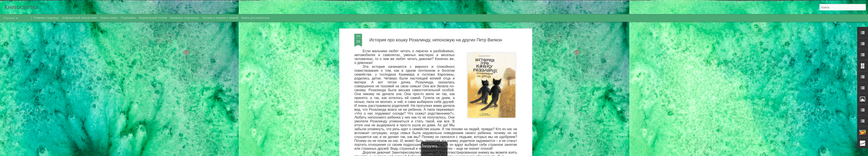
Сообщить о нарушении (488, 154)
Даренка (471, 58)
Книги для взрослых (256, 18)
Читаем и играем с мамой (220, 18)
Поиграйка (128, 18)
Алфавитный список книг (80, 18)
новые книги (442, 64)
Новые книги (109, 18)
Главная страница (46, 18)
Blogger (469, 154)
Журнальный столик (153, 18)
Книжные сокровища (184, 18)
